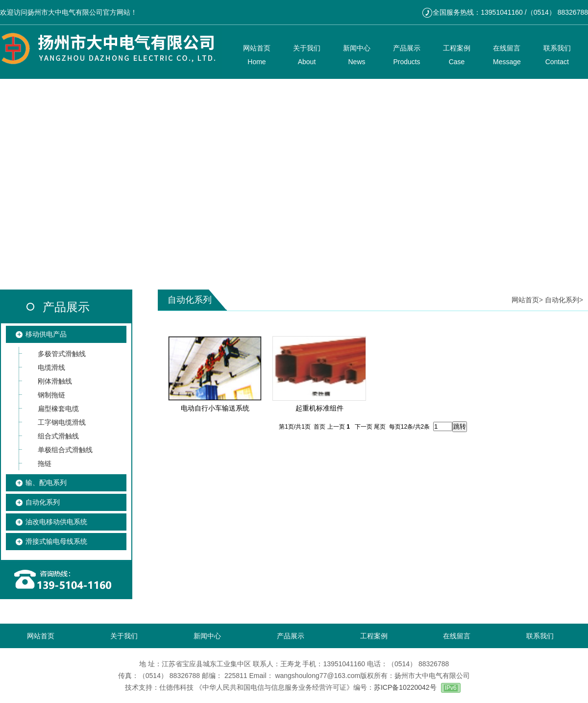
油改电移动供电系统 (56, 522)
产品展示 (66, 307)
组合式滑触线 (58, 436)
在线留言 (457, 636)
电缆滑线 (51, 367)
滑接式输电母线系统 (56, 541)
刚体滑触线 (55, 381)
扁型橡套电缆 (58, 409)
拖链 (45, 463)
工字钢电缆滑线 (62, 422)
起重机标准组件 (319, 408)
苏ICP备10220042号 (405, 687)
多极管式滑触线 (62, 354)
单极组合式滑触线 (65, 450)
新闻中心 (207, 636)
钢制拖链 (51, 395)
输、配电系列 (46, 483)
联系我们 (540, 636)
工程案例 (374, 636)
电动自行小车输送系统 (215, 408)
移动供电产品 (46, 334)
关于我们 (124, 636)
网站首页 (525, 300)
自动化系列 (43, 502)
